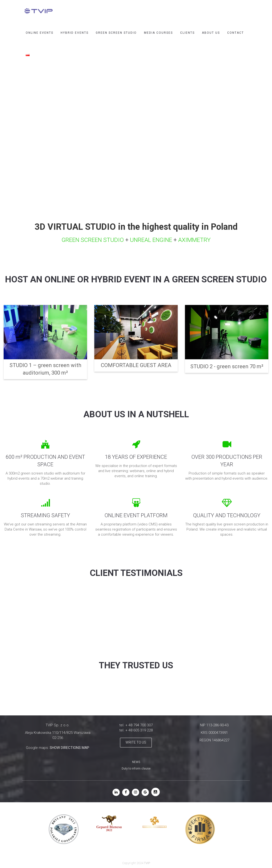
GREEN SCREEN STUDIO (116, 33)
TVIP (147, 863)
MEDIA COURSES (158, 33)
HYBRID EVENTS (75, 33)
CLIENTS (187, 33)
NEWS (136, 762)
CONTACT (236, 33)
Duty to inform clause (136, 769)
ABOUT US (211, 33)
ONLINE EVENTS (40, 33)
